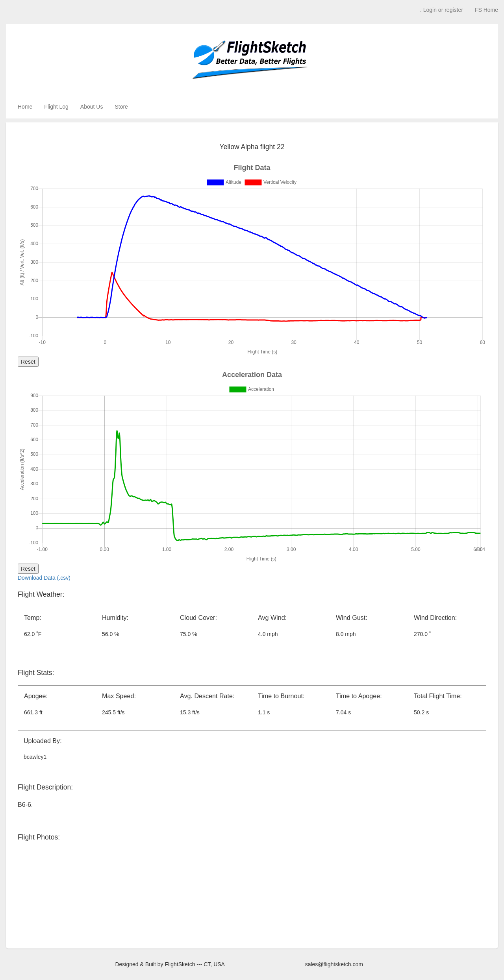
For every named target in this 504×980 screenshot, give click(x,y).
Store (121, 107)
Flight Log (56, 107)
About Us (92, 107)
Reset (28, 362)
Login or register (441, 10)
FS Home (486, 10)
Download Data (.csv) (44, 578)
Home (25, 107)
